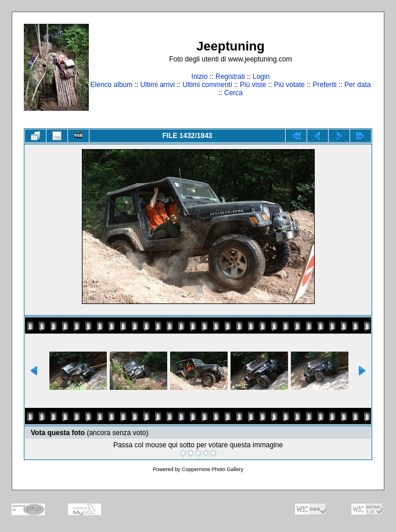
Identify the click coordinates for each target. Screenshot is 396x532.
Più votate (289, 85)
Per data (357, 85)
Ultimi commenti (207, 85)
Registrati (230, 77)
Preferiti (324, 85)
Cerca (233, 93)
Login (261, 77)
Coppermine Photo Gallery (213, 469)
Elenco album (112, 85)
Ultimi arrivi (158, 85)
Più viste (253, 85)
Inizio (200, 77)
